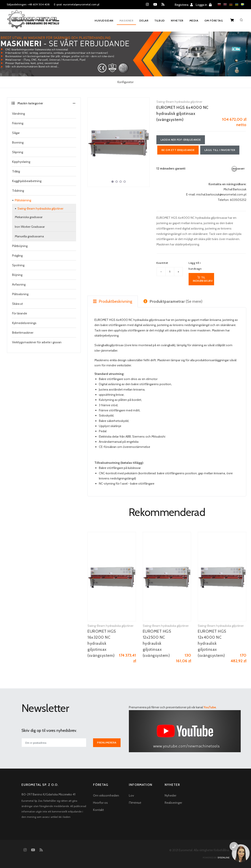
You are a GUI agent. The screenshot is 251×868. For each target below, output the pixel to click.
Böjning (17, 275)
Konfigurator (125, 82)
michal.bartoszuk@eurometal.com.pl (221, 195)
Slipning (18, 152)
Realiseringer (173, 803)
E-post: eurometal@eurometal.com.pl (77, 4)
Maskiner (126, 20)
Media (194, 20)
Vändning (18, 114)
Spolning (18, 265)
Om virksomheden (106, 796)
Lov (131, 796)
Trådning (18, 191)
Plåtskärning (23, 200)
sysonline (223, 858)
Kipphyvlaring (21, 162)
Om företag (214, 20)
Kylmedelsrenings (24, 323)
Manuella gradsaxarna (29, 236)
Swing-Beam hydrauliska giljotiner (40, 208)
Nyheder (170, 796)
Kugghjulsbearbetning (27, 181)
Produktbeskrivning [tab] (113, 301)
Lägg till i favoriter (220, 150)
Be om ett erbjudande (178, 150)
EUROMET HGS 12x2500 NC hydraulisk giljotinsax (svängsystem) (157, 644)
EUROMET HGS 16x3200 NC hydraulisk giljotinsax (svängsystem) (102, 644)
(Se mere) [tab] (173, 301)
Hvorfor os (100, 803)
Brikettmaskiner (23, 333)
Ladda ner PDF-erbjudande (181, 140)
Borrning (18, 142)
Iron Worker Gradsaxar (30, 227)
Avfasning (19, 284)
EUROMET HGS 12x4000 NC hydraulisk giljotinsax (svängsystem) (212, 644)
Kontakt (98, 810)
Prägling (17, 256)
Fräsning (18, 123)
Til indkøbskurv (203, 279)
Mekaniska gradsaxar (29, 217)
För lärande (20, 313)
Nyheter (177, 20)
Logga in (204, 5)
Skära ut (17, 304)
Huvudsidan (104, 20)
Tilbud (160, 20)
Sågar (16, 133)
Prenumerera (107, 743)
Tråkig (16, 171)
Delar (144, 20)
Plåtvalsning (20, 294)
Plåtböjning (20, 246)
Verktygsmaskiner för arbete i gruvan (37, 342)
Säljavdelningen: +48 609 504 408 (28, 4)
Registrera (184, 5)
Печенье (135, 803)
